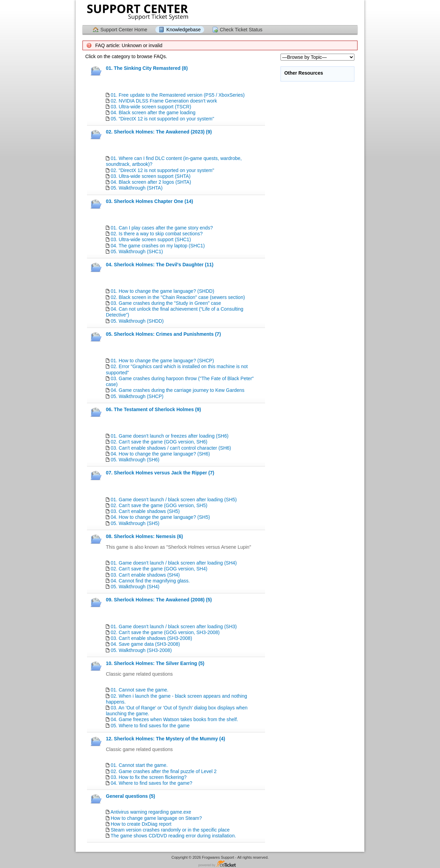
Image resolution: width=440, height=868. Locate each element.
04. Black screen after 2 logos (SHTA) (151, 182)
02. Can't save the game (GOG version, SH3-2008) (165, 632)
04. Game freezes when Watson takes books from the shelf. (174, 719)
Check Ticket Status (241, 30)
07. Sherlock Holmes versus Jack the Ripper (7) (160, 473)
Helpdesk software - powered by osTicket (220, 864)
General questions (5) (130, 796)
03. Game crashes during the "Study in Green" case (166, 303)
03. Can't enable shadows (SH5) (145, 511)
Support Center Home (124, 30)
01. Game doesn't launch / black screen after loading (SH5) (174, 500)
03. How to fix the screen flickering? (149, 777)
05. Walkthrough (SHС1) (137, 251)
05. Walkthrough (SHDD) (137, 321)
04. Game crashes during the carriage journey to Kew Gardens (178, 390)
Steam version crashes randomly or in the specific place (170, 830)
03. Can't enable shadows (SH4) (145, 575)
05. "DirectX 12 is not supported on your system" (162, 119)
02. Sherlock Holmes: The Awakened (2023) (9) (159, 132)
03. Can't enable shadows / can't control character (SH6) (171, 448)
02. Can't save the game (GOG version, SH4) (159, 569)
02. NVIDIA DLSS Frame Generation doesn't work (164, 101)
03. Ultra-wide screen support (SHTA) (151, 176)
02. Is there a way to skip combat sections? (157, 234)
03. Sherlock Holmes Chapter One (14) (150, 201)
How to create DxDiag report (141, 824)
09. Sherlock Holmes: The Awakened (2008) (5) (159, 600)
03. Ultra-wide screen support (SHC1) (151, 239)
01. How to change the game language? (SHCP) (162, 361)
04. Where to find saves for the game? (151, 783)
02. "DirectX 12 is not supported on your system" (162, 170)
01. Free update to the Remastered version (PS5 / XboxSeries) (178, 95)
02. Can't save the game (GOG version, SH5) (159, 505)
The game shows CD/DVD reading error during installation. (173, 836)
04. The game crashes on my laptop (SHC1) (158, 246)
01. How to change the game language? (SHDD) (162, 291)
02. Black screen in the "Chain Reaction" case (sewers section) (178, 297)
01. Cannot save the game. (140, 690)
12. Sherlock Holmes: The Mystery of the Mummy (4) (166, 739)
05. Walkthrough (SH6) (135, 460)
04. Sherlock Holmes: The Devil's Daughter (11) (160, 265)
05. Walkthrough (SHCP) (137, 396)
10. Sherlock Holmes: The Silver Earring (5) (155, 663)
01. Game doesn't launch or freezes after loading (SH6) (170, 436)
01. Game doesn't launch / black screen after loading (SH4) (174, 563)
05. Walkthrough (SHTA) (137, 188)
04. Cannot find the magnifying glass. (150, 581)
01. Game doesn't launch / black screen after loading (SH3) (174, 626)
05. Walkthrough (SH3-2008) (141, 650)
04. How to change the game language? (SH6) (160, 454)
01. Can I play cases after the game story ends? (162, 228)
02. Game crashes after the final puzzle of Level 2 (164, 771)
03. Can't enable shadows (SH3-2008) (151, 638)
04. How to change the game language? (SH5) (160, 517)
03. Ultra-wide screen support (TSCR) (151, 107)
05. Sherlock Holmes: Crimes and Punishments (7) (163, 334)
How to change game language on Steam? (156, 818)
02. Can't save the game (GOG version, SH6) (159, 442)
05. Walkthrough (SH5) (135, 523)
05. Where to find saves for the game (150, 726)
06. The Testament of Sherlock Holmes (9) (153, 409)
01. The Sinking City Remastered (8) (147, 68)
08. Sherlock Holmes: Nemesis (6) (144, 536)
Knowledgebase (184, 30)
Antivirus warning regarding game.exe (151, 812)
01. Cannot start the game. (139, 765)
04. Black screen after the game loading (153, 112)
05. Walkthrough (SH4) (135, 587)
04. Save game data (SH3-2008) (145, 644)
